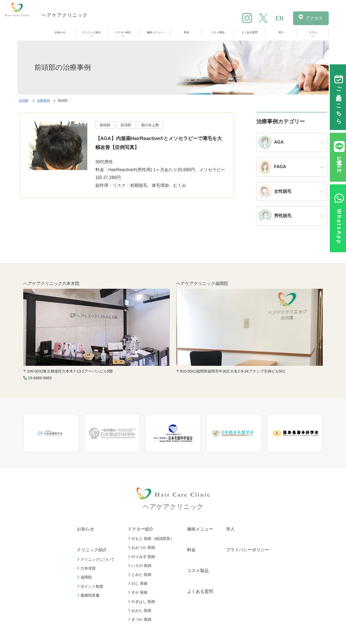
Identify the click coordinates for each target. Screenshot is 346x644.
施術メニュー (155, 32)
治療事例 (43, 101)
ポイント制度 (91, 586)
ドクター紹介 (123, 32)
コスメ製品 (218, 32)
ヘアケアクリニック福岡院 (202, 283)
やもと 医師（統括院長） (152, 539)
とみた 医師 (140, 575)
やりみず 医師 (142, 557)
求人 (281, 32)
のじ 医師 (138, 583)
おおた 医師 (140, 610)
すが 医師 (138, 592)
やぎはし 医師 (142, 602)
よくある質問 (249, 32)
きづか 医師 (140, 619)
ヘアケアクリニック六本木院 (51, 283)
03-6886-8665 (40, 378)
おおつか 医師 (142, 547)
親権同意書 (89, 595)
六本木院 (87, 568)
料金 (187, 32)
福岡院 (85, 577)
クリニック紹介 (92, 32)
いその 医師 (140, 566)
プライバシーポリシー (248, 550)
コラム (313, 32)
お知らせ (60, 32)
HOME (24, 101)
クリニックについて (97, 559)
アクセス (314, 18)
